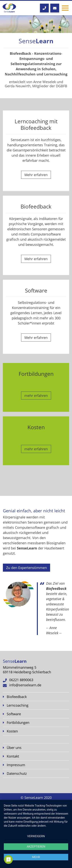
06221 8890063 (21, 680)
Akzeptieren (36, 847)
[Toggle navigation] (65, 8)
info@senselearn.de (25, 685)
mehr (36, 857)
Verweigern (36, 836)
